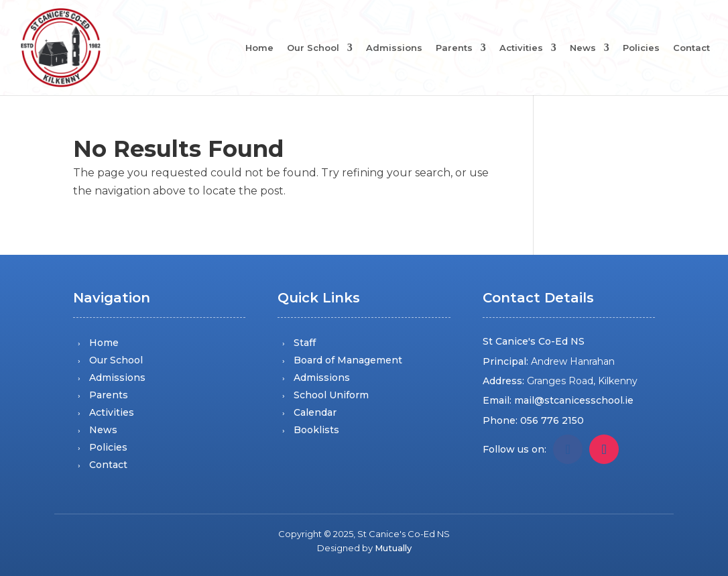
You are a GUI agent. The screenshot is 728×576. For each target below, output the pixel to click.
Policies (641, 48)
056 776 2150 (552, 420)
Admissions (394, 48)
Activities (521, 48)
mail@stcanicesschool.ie (574, 400)
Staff (305, 343)
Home (259, 48)
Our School (313, 48)
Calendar (315, 412)
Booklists (316, 430)
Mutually (393, 548)
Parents (454, 48)
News (583, 48)
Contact (691, 48)
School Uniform (331, 395)
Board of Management (348, 360)
